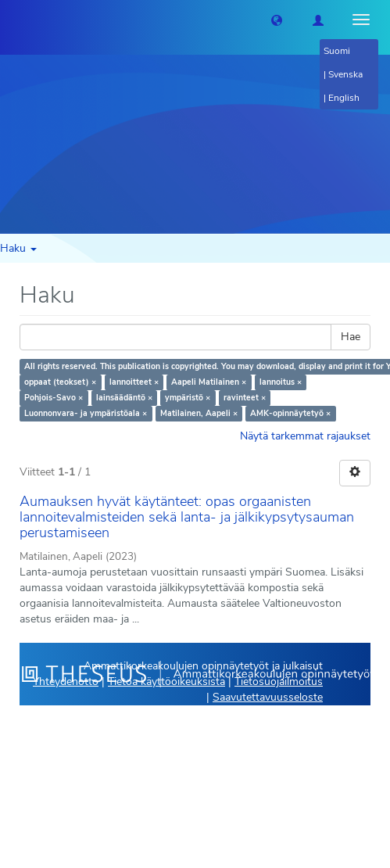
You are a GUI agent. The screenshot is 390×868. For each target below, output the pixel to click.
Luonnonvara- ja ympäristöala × (86, 413)
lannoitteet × (134, 382)
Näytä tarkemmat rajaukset (305, 436)
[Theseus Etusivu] (12, 20)
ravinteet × (245, 398)
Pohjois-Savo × (54, 398)
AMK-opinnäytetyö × (290, 413)
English (344, 98)
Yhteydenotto (66, 681)
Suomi (337, 51)
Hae (351, 337)
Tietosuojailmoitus (279, 681)
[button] (277, 20)
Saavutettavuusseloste (268, 697)
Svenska (345, 74)
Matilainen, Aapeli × (199, 413)
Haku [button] (18, 248)
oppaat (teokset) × (60, 382)
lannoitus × (281, 382)
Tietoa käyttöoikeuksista (166, 681)
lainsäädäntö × (124, 398)
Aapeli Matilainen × (209, 382)
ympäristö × (188, 398)
